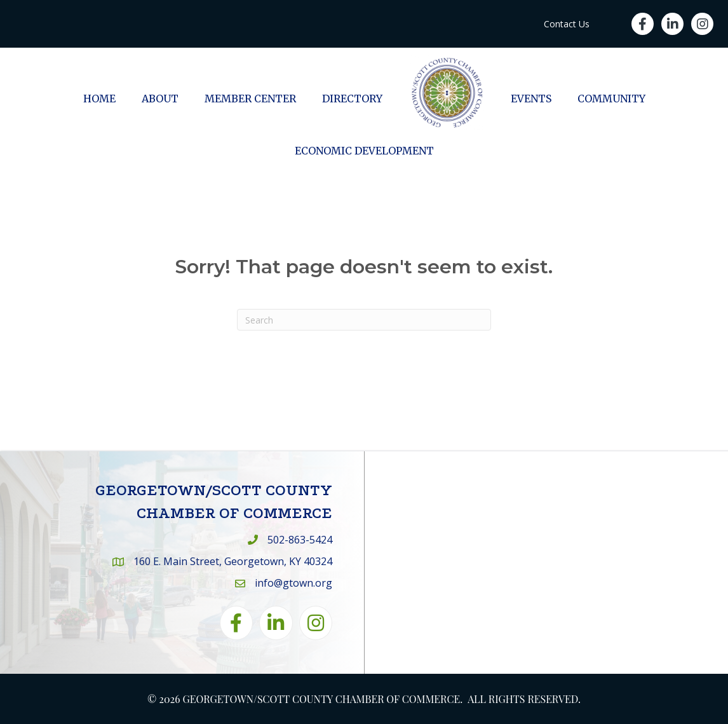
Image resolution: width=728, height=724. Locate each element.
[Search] (364, 320)
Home (99, 99)
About (160, 99)
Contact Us (567, 24)
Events (531, 99)
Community (611, 99)
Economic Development (364, 151)
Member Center (250, 99)
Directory (352, 99)
